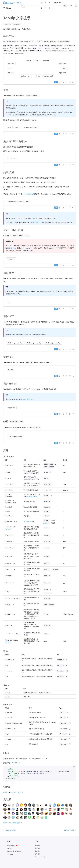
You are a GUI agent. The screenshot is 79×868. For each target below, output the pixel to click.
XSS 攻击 (11, 248)
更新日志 (9, 848)
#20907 (16, 763)
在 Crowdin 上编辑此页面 (13, 823)
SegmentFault (40, 857)
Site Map (10, 854)
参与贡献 (38, 854)
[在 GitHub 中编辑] (67, 82)
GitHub (37, 845)
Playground (57, 3)
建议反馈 (38, 851)
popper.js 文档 (32, 497)
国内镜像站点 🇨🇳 (12, 845)
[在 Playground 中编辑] (63, 82)
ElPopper (29, 194)
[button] (71, 6)
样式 (13, 792)
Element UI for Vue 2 (14, 851)
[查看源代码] (73, 82)
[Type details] (51, 472)
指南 (42, 5)
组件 (45, 5)
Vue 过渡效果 (29, 399)
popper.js (27, 521)
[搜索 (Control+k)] (23, 6)
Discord (37, 848)
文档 (21, 792)
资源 (49, 5)
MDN (37, 222)
